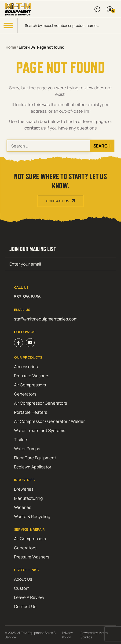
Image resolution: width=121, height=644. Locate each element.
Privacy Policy (67, 635)
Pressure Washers (32, 376)
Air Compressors (30, 385)
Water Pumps (27, 449)
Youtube (30, 343)
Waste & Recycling (32, 516)
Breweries (24, 489)
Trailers (21, 439)
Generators (25, 394)
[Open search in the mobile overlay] (69, 25)
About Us (23, 579)
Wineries (23, 507)
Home (11, 47)
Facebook (18, 343)
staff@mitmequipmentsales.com (46, 319)
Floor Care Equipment (35, 458)
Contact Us (58, 201)
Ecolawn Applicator (33, 467)
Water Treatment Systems (40, 430)
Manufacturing (28, 498)
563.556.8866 (27, 297)
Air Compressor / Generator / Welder (49, 421)
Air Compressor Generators (40, 403)
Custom (22, 588)
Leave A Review (29, 597)
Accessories (26, 367)
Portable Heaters (31, 412)
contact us (35, 128)
